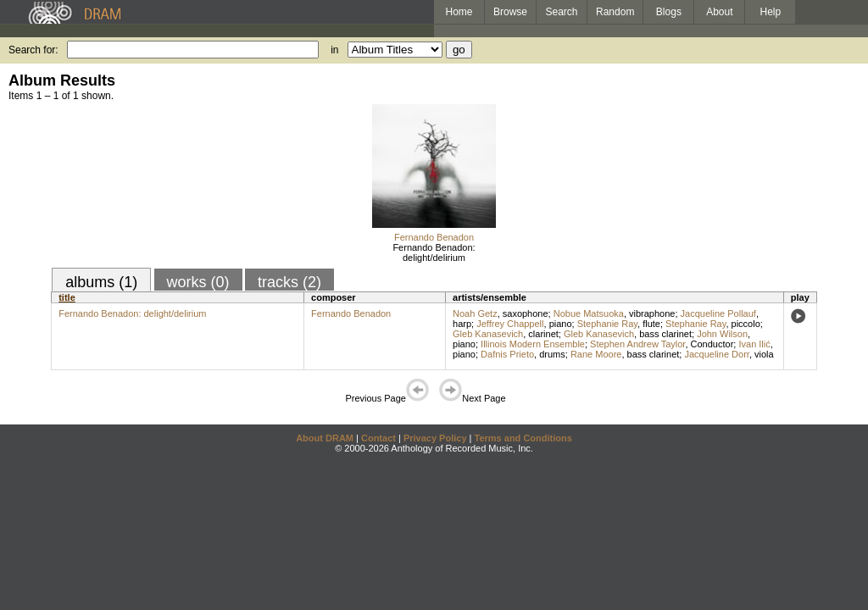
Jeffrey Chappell (510, 324)
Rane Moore (596, 354)
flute (651, 324)
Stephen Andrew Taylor (637, 344)
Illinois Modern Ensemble (533, 344)
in (334, 50)
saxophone (526, 313)
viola (764, 354)
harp (462, 324)
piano (561, 324)
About (719, 12)
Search (562, 12)
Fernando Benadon (434, 237)
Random (615, 12)
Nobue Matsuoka (589, 313)
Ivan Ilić (754, 344)
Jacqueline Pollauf (718, 313)
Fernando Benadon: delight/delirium (434, 252)
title (67, 297)
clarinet (543, 334)
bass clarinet (665, 334)
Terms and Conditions (523, 438)
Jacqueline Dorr (716, 354)
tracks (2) (289, 282)
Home (459, 12)
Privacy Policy (435, 438)
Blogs (669, 12)
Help (771, 12)
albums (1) (101, 282)
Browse (510, 12)
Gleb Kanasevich (488, 334)
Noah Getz (475, 313)
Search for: (33, 50)
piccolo (746, 324)
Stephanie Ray (607, 324)
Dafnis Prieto (507, 354)
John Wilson (722, 334)
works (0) (198, 282)
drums (552, 354)
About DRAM (325, 438)
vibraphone (652, 313)
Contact (378, 438)
